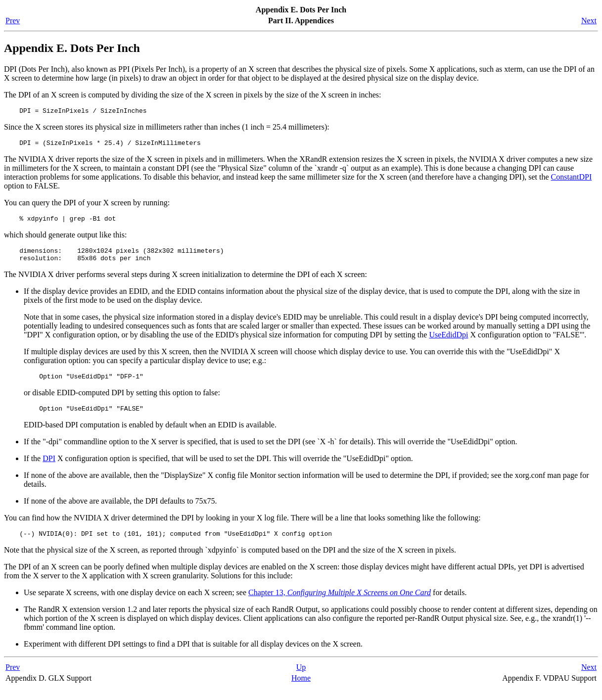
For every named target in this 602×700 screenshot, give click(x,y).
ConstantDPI (572, 180)
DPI (49, 469)
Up (301, 679)
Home (301, 690)
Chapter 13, (340, 604)
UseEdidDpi (448, 342)
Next (589, 21)
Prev (13, 21)
